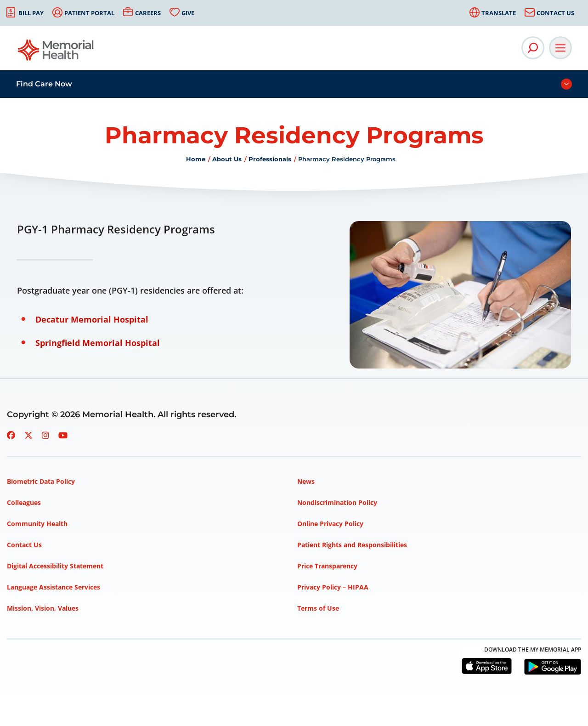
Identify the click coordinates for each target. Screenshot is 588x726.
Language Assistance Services (54, 587)
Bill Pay (31, 13)
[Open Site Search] (533, 48)
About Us (227, 159)
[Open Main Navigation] (560, 48)
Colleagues (24, 502)
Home (196, 159)
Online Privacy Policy (330, 524)
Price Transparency (327, 566)
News (306, 481)
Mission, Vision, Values (43, 608)
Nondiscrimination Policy (337, 502)
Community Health (37, 524)
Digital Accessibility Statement (55, 566)
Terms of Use (318, 608)
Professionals (270, 159)
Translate (499, 13)
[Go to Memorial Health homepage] (56, 53)
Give (188, 13)
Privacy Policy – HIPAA (333, 587)
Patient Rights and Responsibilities (352, 545)
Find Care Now (44, 84)
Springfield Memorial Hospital (98, 343)
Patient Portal (89, 13)
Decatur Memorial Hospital (92, 319)
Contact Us (555, 13)
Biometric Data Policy (41, 481)
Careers (148, 13)
